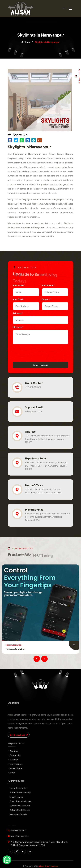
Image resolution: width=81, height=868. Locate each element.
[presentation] (32, 352)
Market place (16, 768)
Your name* (19, 285)
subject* (46, 299)
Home (26, 42)
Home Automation (15, 649)
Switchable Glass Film (20, 806)
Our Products (16, 764)
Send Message (40, 365)
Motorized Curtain (18, 814)
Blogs (12, 773)
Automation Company (20, 793)
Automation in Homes (20, 810)
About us (14, 751)
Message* (18, 327)
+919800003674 (33, 387)
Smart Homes (16, 797)
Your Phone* (48, 285)
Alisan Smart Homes (48, 866)
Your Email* (19, 299)
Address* (18, 313)
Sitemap (14, 760)
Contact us (15, 755)
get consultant (19, 735)
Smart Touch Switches (20, 801)
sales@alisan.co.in (34, 411)
